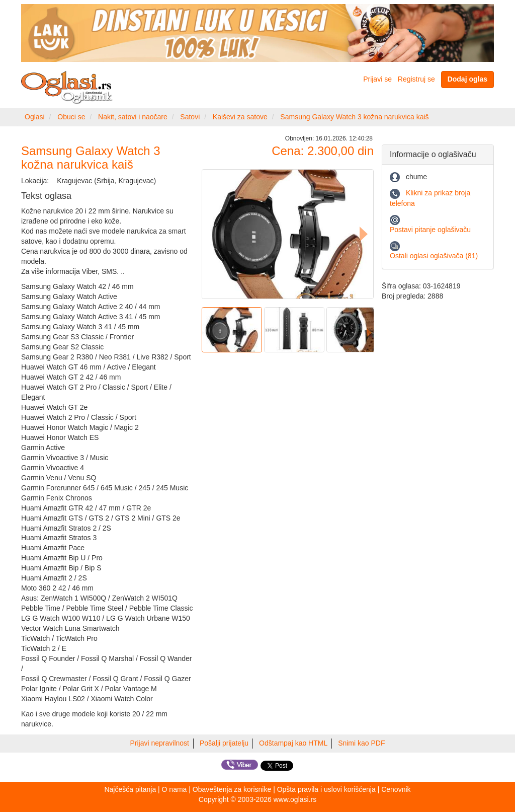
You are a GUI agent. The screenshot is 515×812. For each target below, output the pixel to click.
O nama (175, 789)
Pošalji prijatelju (224, 743)
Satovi (190, 117)
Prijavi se (377, 79)
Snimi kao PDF (361, 743)
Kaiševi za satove (240, 117)
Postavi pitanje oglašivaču (430, 230)
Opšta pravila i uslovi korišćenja (326, 789)
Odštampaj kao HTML (293, 743)
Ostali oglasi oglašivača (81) (434, 256)
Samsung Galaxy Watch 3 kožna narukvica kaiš (354, 117)
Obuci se (71, 117)
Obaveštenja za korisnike (232, 789)
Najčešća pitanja (130, 789)
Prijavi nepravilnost (160, 743)
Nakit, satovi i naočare (133, 117)
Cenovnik (396, 789)
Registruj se (416, 79)
